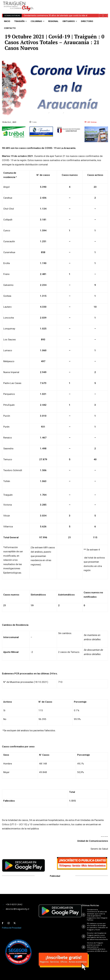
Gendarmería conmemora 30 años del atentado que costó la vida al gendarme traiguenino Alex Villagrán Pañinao (97, 915)
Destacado (40, 113)
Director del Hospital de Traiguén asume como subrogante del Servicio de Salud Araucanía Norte (97, 936)
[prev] (101, 16)
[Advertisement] (72, 4)
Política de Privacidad (12, 928)
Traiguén (71, 113)
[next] (105, 16)
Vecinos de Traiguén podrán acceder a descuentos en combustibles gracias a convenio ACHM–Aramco (97, 947)
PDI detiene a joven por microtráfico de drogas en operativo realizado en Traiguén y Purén (97, 926)
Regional (56, 113)
